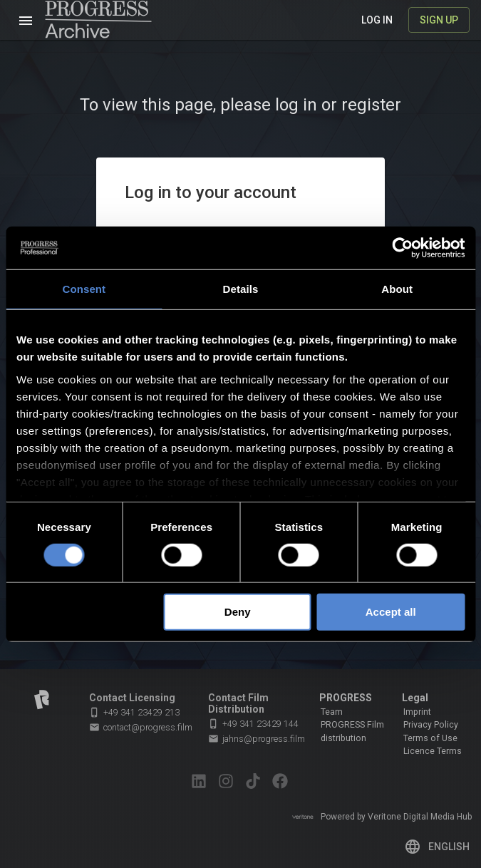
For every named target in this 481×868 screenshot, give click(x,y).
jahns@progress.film (257, 739)
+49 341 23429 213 (134, 712)
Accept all (391, 612)
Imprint (417, 712)
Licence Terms (433, 751)
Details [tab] (241, 289)
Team (332, 712)
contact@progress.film (141, 728)
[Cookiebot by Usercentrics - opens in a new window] (402, 248)
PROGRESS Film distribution (352, 731)
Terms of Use (430, 738)
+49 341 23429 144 (253, 724)
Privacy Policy (431, 725)
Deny (238, 612)
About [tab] (397, 289)
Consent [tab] (84, 289)
